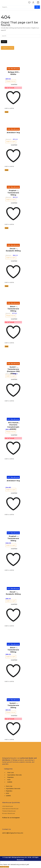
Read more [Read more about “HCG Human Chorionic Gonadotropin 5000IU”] (11, 432)
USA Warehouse (8, 806)
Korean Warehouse (9, 813)
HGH (9, 780)
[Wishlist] (29, 2)
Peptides (11, 777)
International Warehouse (10, 809)
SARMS (10, 782)
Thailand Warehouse (9, 811)
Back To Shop (5, 867)
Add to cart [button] (11, 142)
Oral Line (11, 773)
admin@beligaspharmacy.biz (13, 833)
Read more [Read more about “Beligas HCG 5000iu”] (11, 81)
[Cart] (38, 2)
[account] (33, 2)
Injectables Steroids (15, 775)
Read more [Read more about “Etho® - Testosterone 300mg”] (11, 316)
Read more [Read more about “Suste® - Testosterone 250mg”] (11, 712)
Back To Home (8, 48)
